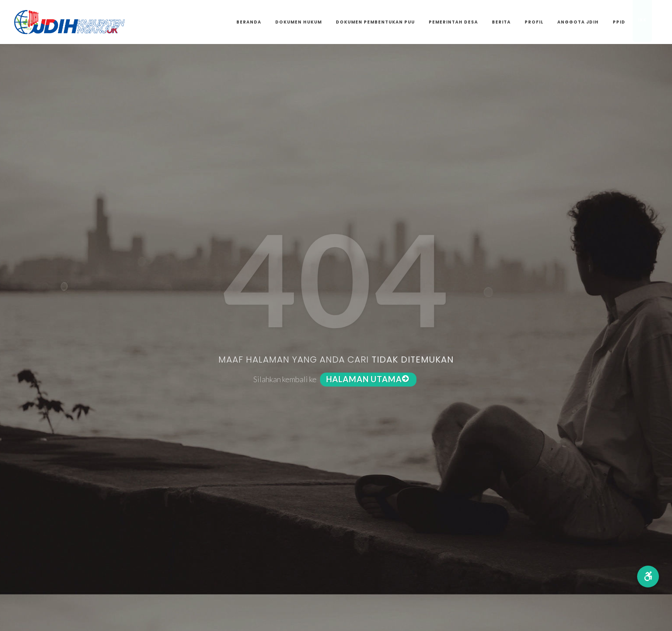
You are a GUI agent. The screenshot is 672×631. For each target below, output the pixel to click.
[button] (648, 577)
